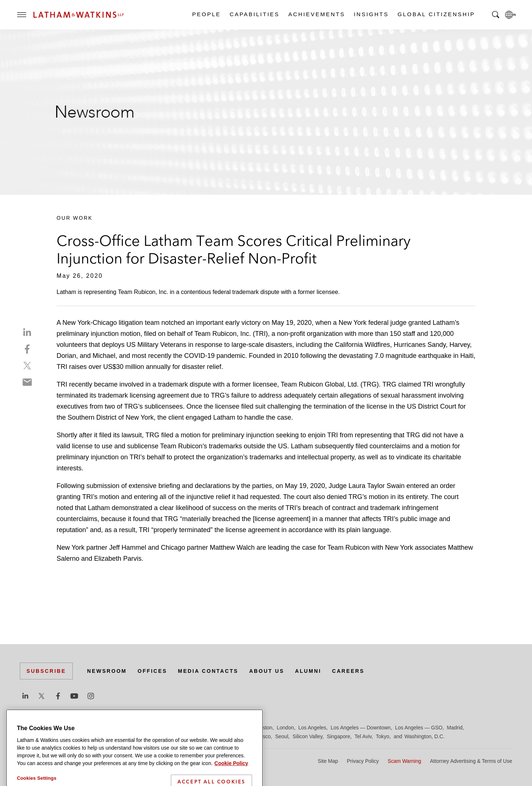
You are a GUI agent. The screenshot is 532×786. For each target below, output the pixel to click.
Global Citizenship (436, 14)
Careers (348, 671)
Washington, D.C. (425, 736)
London (285, 728)
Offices (152, 671)
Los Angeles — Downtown (361, 728)
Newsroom (107, 671)
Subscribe (46, 671)
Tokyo (383, 736)
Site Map (328, 761)
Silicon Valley (307, 736)
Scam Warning (404, 761)
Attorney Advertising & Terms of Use (471, 761)
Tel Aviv (363, 736)
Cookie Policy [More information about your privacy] (231, 782)
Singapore (338, 736)
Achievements (316, 14)
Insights (371, 14)
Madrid (455, 728)
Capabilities (254, 14)
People (206, 14)
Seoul (282, 736)
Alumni (308, 671)
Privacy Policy (363, 761)
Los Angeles (312, 728)
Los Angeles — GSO (419, 728)
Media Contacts (208, 671)
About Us (267, 671)
